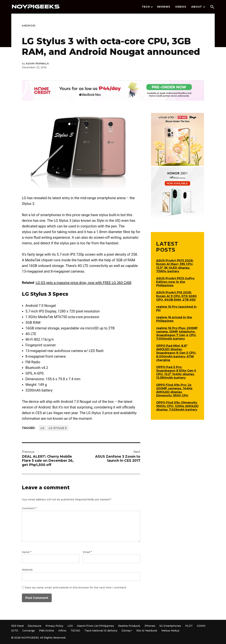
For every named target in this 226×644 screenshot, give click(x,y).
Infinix (62, 631)
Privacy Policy (54, 626)
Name (27, 552)
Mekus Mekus (170, 631)
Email (87, 552)
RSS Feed (17, 626)
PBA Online (46, 631)
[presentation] (152, 7)
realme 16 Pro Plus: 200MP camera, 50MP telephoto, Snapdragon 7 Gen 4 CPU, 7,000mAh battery (177, 333)
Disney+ (127, 631)
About (197, 7)
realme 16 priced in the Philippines (174, 319)
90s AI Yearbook (147, 631)
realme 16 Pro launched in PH (176, 308)
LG (42, 428)
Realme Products (129, 626)
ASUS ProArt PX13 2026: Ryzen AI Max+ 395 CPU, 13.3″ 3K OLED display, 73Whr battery (175, 266)
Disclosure (34, 626)
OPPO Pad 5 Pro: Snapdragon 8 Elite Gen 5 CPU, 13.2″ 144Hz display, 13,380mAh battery (176, 372)
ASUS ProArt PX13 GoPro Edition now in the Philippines (175, 282)
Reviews (164, 7)
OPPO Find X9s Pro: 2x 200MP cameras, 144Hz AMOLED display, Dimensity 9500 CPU (174, 390)
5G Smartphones (170, 626)
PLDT (189, 626)
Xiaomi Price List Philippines (96, 626)
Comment (29, 508)
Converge (29, 631)
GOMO (201, 626)
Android (29, 26)
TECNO (75, 631)
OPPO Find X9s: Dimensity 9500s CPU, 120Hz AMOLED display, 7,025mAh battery (177, 406)
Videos (181, 7)
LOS (70, 626)
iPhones (150, 626)
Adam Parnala (37, 64)
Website (27, 570)
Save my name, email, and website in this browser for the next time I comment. (76, 588)
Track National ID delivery (101, 631)
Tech (146, 7)
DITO (15, 631)
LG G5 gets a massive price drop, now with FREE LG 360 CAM (83, 283)
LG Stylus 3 (58, 428)
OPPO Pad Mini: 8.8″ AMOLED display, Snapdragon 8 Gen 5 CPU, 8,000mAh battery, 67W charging (176, 353)
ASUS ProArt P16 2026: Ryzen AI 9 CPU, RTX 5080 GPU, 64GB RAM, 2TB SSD (176, 296)
